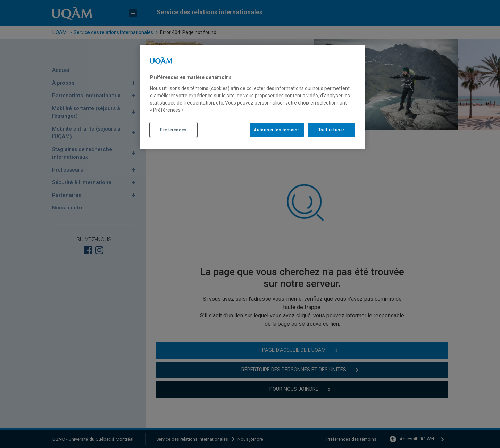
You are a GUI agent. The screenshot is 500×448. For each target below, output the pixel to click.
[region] (252, 97)
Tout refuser (331, 130)
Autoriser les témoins (277, 130)
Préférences (173, 130)
